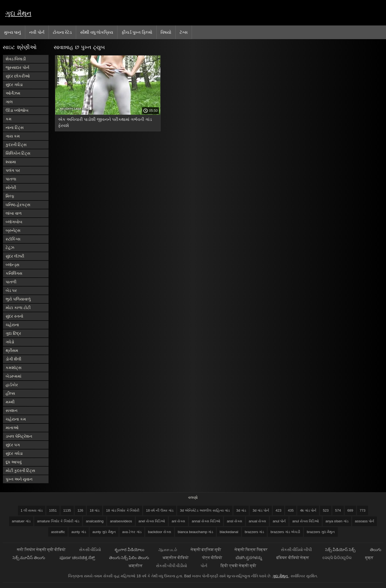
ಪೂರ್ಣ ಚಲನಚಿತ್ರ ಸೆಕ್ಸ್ (78, 558)
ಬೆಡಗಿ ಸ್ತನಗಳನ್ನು (249, 558)
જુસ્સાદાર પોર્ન (17, 67)
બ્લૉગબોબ (14, 222)
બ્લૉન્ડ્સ (12, 265)
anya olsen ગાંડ (337, 521)
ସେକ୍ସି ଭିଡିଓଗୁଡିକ (337, 558)
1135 (67, 510)
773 (363, 510)
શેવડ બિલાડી (16, 59)
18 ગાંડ (94, 510)
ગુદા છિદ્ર (13, 333)
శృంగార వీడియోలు (130, 550)
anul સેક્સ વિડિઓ (306, 521)
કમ (9, 119)
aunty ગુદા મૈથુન (104, 532)
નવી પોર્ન (37, 32)
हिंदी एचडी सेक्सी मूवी (238, 566)
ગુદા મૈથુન (18, 13)
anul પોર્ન (279, 521)
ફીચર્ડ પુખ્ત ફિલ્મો (137, 32)
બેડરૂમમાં (14, 376)
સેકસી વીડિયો (90, 550)
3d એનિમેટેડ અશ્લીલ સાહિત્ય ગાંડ (205, 510)
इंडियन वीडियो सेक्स (293, 558)
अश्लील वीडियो (176, 558)
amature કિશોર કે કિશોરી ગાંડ (58, 521)
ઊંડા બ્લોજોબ (17, 110)
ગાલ (9, 102)
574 (338, 510)
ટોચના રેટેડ (62, 32)
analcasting (95, 521)
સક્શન (12, 410)
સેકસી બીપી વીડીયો (172, 566)
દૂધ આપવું (14, 462)
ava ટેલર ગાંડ (132, 532)
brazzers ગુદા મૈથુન (321, 532)
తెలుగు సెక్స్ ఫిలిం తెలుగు (129, 558)
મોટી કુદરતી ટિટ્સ (20, 470)
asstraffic (58, 532)
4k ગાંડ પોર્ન (308, 510)
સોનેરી (11, 187)
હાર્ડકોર (12, 385)
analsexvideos (121, 521)
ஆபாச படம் (168, 550)
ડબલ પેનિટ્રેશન (19, 436)
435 (291, 510)
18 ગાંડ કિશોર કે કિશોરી (123, 510)
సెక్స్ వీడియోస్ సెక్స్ (341, 550)
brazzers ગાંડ (254, 532)
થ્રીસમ (12, 350)
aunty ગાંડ (79, 532)
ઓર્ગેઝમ (13, 93)
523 (326, 510)
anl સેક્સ (178, 521)
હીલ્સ (10, 393)
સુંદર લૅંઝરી (15, 256)
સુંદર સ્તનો (14, 316)
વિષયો (166, 32)
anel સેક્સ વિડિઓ (152, 521)
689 (350, 510)
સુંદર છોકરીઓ (18, 76)
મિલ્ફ (10, 196)
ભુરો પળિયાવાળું (18, 299)
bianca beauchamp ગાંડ (195, 532)
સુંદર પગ (13, 445)
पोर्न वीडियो (212, 558)
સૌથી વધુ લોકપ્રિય (97, 32)
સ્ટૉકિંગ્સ (13, 239)
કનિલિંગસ (14, 273)
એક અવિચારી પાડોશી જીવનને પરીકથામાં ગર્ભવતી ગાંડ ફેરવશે (105, 122)
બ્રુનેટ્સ (13, 230)
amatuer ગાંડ (21, 521)
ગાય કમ (13, 136)
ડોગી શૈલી (13, 359)
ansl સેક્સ (234, 521)
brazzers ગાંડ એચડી (285, 532)
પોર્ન (204, 566)
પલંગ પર (13, 170)
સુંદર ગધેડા (14, 85)
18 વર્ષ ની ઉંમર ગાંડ (160, 510)
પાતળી (11, 282)
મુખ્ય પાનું (12, 32)
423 (279, 510)
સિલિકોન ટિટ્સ (18, 153)
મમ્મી (10, 402)
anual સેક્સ (257, 521)
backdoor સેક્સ (160, 532)
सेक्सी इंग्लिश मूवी (206, 550)
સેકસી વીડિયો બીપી (296, 550)
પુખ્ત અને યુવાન (19, 479)
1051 (53, 510)
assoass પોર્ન (365, 521)
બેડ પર (11, 290)
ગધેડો (10, 342)
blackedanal (229, 532)
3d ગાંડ (241, 510)
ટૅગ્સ (184, 32)
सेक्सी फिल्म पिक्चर (251, 550)
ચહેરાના (12, 325)
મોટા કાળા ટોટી (18, 308)
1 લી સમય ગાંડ (32, 510)
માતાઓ (12, 428)
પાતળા (11, 179)
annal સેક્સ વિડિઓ (206, 521)
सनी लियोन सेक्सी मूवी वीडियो (41, 550)
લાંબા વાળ (14, 213)
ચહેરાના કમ (16, 419)
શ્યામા (11, 162)
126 (80, 510)
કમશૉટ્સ (14, 368)
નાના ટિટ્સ (15, 127)
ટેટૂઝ (10, 248)
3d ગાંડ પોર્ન (261, 510)
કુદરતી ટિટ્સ (16, 145)
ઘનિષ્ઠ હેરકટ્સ (18, 205)
